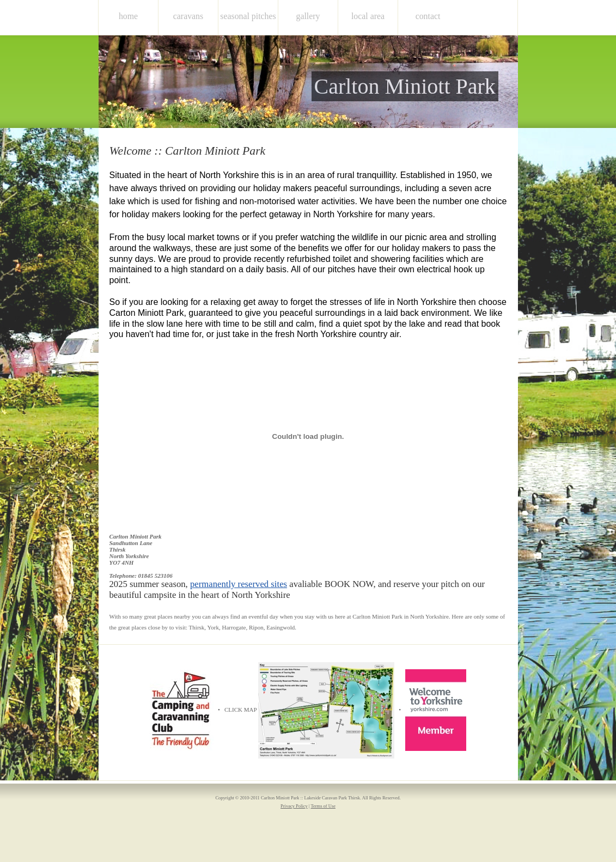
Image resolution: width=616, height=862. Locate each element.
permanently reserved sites (239, 584)
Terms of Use (323, 806)
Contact (428, 16)
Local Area (368, 16)
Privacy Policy (294, 806)
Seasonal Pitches (248, 16)
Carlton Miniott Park (405, 86)
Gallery (308, 16)
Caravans (188, 16)
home (128, 16)
